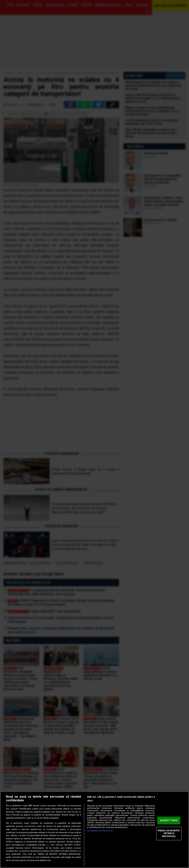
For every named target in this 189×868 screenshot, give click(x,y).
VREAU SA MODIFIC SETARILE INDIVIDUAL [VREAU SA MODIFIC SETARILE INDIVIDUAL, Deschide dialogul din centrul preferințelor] (169, 833)
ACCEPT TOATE (169, 821)
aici (48, 845)
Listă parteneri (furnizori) (100, 831)
